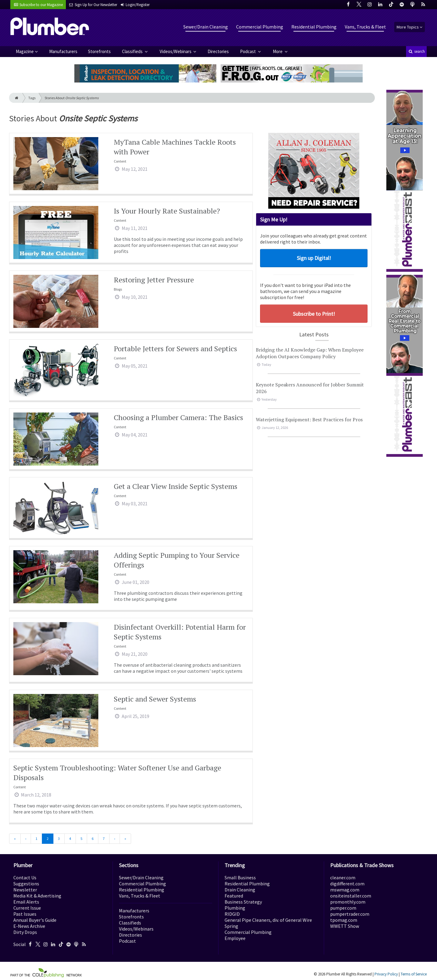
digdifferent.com (347, 884)
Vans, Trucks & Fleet (365, 27)
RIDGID (232, 914)
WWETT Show (345, 926)
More (278, 51)
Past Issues (25, 914)
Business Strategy (243, 902)
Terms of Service (414, 974)
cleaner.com (343, 877)
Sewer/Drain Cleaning (206, 27)
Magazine (25, 51)
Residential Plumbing (314, 27)
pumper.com (343, 908)
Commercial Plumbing (260, 27)
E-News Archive (29, 926)
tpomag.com (344, 920)
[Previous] (26, 839)
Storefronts (99, 51)
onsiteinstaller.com (351, 896)
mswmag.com (345, 890)
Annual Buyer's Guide (35, 920)
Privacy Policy (386, 974)
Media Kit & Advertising (37, 896)
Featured (234, 896)
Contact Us (25, 877)
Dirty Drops (25, 932)
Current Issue (27, 908)
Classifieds (133, 51)
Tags (32, 98)
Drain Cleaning (240, 890)
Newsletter (25, 890)
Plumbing (235, 908)
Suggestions (26, 884)
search (416, 51)
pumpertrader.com (350, 914)
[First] (15, 839)
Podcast (248, 51)
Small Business (240, 877)
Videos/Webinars (176, 51)
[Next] (115, 839)
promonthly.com (348, 902)
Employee (235, 938)
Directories (218, 51)
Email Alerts (26, 902)
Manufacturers (63, 51)
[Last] (125, 839)
